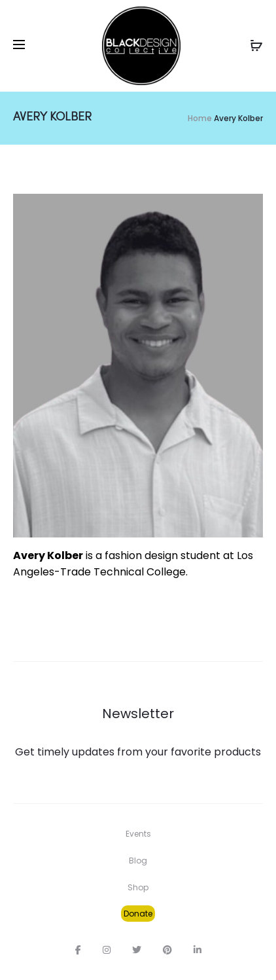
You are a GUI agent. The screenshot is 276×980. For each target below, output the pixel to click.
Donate (138, 914)
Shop (138, 887)
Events (138, 834)
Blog (138, 861)
